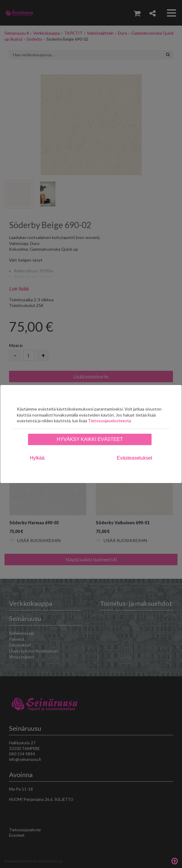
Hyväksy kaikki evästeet (90, 439)
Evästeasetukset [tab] (135, 458)
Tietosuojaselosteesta (110, 421)
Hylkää (37, 458)
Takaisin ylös (174, 860)
